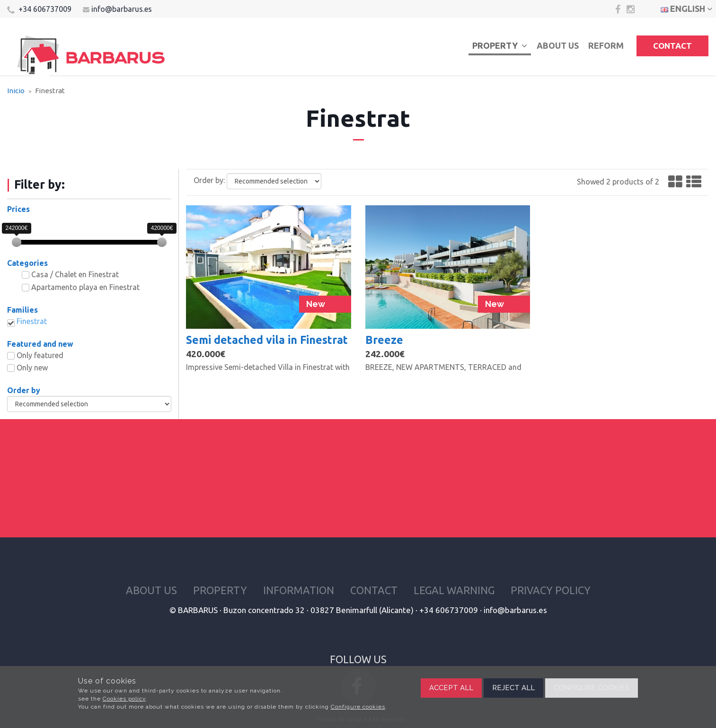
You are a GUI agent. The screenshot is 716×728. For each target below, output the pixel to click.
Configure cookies (358, 707)
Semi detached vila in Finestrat (267, 340)
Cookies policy (124, 699)
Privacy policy (551, 590)
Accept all (451, 688)
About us (558, 45)
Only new (32, 368)
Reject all (513, 688)
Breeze (384, 340)
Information (299, 590)
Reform (606, 45)
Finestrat (32, 321)
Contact (672, 46)
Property (500, 45)
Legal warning (454, 590)
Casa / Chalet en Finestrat (75, 274)
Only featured (40, 355)
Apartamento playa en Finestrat (85, 287)
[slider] (17, 242)
